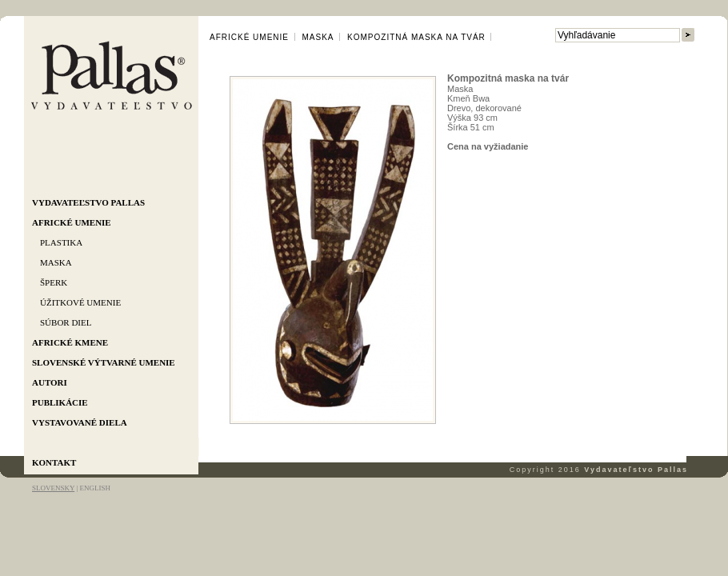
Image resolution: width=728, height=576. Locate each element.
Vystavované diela (80, 422)
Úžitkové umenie (80, 302)
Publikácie (60, 402)
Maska (56, 262)
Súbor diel (66, 322)
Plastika (61, 242)
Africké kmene (70, 342)
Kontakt (54, 462)
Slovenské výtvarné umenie (104, 362)
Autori (50, 382)
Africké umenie (72, 222)
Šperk (54, 282)
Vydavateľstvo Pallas (88, 202)
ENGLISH (95, 488)
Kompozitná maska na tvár (416, 37)
